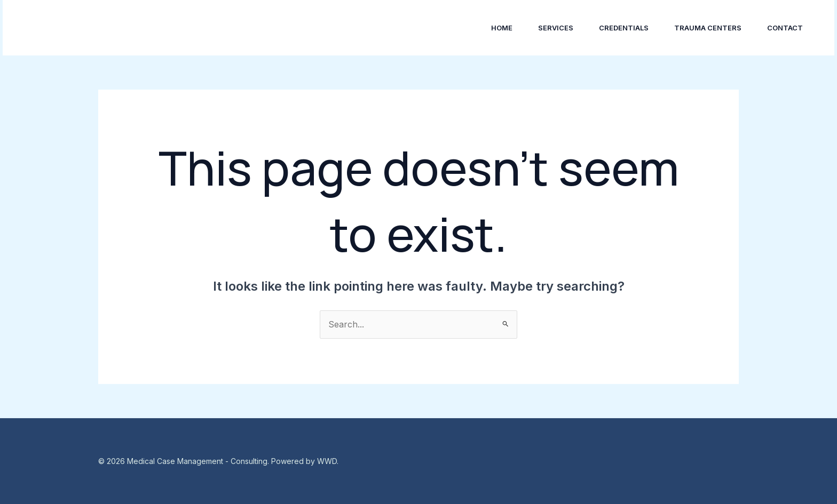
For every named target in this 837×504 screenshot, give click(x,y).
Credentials (624, 28)
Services (556, 28)
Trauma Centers (708, 28)
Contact (785, 28)
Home (502, 28)
